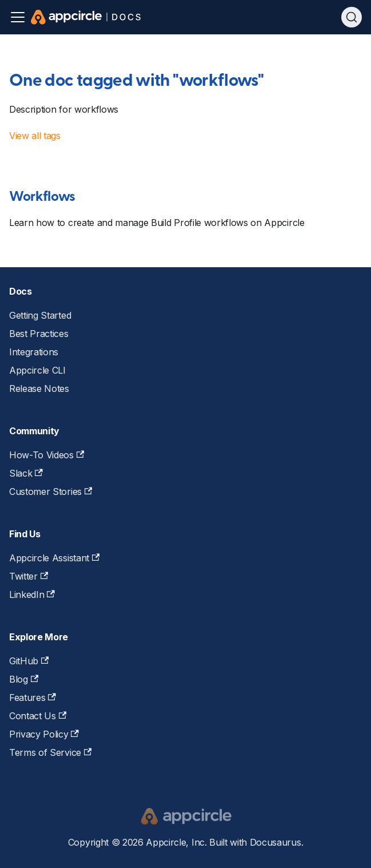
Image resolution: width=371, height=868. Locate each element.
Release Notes (39, 389)
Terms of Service (50, 752)
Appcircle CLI (37, 370)
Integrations (34, 352)
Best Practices (39, 334)
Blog (24, 679)
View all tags (35, 136)
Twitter (29, 576)
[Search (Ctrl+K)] (352, 17)
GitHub (29, 661)
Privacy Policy (44, 734)
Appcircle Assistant (54, 558)
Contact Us (38, 716)
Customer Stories (51, 492)
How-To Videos (47, 455)
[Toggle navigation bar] (18, 17)
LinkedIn (32, 594)
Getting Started (40, 315)
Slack (26, 473)
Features (33, 697)
